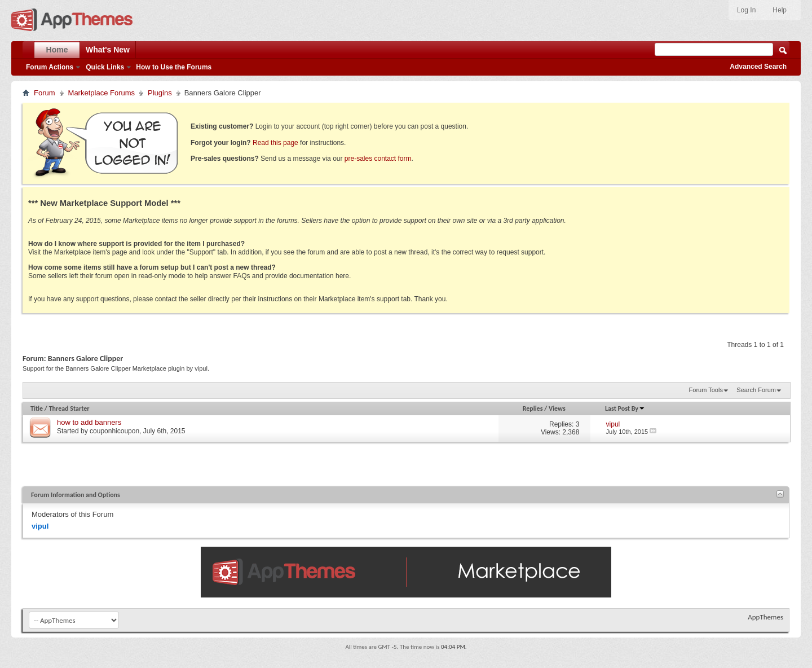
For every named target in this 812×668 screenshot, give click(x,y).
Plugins (160, 93)
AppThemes (765, 617)
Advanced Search (758, 67)
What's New (108, 50)
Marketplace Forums (101, 93)
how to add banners (89, 422)
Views (557, 408)
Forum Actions (50, 67)
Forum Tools (706, 390)
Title (37, 408)
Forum (45, 93)
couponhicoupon (114, 431)
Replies (533, 408)
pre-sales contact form (378, 159)
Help (780, 10)
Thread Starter (69, 408)
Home (57, 50)
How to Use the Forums (174, 67)
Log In (746, 10)
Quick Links (105, 67)
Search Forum (756, 390)
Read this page (275, 143)
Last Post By (625, 408)
